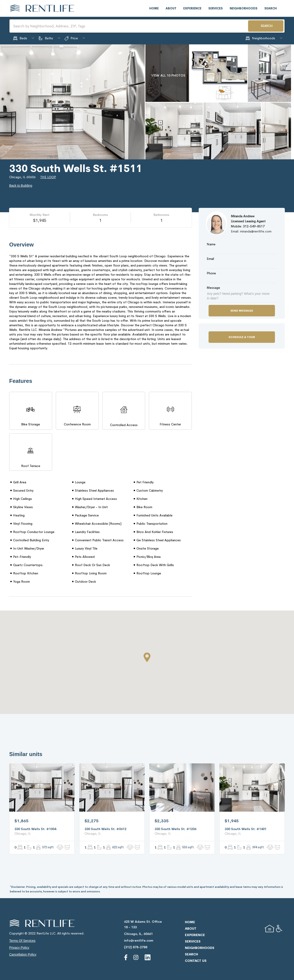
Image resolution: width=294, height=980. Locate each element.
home (154, 8)
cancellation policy (23, 954)
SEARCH (267, 26)
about (171, 8)
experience (192, 8)
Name (211, 244)
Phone (211, 273)
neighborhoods (244, 8)
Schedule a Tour (242, 337)
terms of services (22, 941)
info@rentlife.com (139, 940)
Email (210, 259)
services (216, 8)
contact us (196, 961)
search (271, 8)
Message (213, 288)
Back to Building (21, 186)
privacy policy (19, 948)
